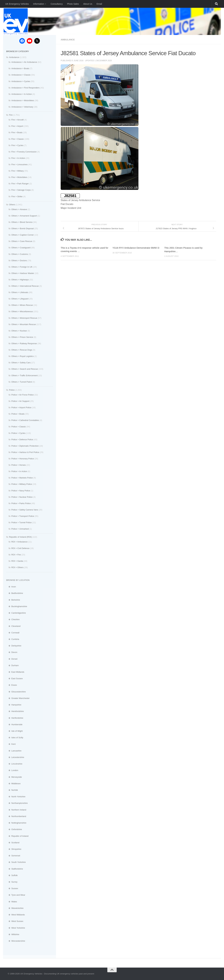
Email (99, 4)
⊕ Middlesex (13, 784)
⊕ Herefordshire (15, 711)
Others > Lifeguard (20, 299)
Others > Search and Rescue (25, 369)
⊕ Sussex (12, 888)
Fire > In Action (18, 158)
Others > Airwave (19, 209)
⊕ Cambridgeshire (16, 613)
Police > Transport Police (23, 516)
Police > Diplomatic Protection (25, 446)
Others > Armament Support (24, 216)
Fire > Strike (17, 196)
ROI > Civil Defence (20, 548)
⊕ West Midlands (15, 915)
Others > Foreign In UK (22, 267)
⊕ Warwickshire (15, 908)
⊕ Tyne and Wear (16, 895)
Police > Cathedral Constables (25, 420)
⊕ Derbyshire (14, 646)
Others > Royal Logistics (22, 356)
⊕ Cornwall (13, 633)
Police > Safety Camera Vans (25, 510)
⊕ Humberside (14, 724)
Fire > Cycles (17, 145)
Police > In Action (19, 471)
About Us (88, 4)
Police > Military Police (22, 484)
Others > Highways (20, 280)
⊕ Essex (12, 685)
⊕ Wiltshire (13, 934)
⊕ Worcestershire (16, 941)
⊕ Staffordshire (15, 869)
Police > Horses (19, 465)
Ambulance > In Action (22, 94)
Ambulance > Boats (20, 68)
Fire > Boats (17, 132)
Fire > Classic (18, 139)
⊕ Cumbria (13, 639)
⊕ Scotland (13, 843)
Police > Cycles (18, 433)
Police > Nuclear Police (22, 497)
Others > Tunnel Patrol (22, 382)
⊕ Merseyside (14, 777)
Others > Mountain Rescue (24, 324)
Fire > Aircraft (17, 120)
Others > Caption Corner (23, 235)
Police (12, 390)
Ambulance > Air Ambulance (24, 62)
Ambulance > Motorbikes (23, 100)
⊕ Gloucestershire (16, 692)
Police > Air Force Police (22, 395)
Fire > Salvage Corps (21, 190)
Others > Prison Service (22, 337)
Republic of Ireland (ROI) (20, 537)
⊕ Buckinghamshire (17, 606)
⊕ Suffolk (12, 875)
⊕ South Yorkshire (16, 862)
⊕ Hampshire (14, 705)
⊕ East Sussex (14, 678)
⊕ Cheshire (13, 619)
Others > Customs (20, 254)
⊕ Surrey (12, 882)
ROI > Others (17, 567)
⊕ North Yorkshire (16, 797)
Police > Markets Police (22, 478)
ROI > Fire (16, 555)
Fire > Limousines (19, 164)
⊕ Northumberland (16, 816)
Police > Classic (19, 427)
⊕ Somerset (13, 856)
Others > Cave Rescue (22, 241)
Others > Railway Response (24, 343)
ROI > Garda (17, 561)
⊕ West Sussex (15, 921)
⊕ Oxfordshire (14, 829)
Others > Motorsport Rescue (24, 318)
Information (39, 4)
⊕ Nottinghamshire (16, 823)
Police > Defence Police (22, 440)
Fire (11, 115)
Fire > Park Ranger (20, 184)
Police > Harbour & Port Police (25, 452)
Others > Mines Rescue (22, 305)
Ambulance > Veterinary (22, 107)
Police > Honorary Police (23, 459)
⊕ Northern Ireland (16, 810)
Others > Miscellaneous (22, 311)
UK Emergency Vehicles (17, 4)
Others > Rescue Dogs (22, 350)
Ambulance (68, 40)
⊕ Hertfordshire (15, 718)
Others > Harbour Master (23, 273)
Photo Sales (73, 4)
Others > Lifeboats (20, 292)
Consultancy (57, 4)
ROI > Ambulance (19, 542)
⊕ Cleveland (13, 626)
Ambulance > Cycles (21, 81)
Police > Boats (18, 414)
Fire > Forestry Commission (24, 152)
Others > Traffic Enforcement (24, 375)
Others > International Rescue (25, 286)
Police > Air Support (20, 401)
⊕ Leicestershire (15, 757)
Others (12, 205)
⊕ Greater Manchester (18, 698)
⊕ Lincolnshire (14, 764)
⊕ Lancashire (14, 751)
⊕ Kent (11, 744)
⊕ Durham (12, 665)
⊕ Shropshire (14, 849)
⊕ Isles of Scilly (15, 738)
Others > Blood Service (22, 222)
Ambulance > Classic (21, 75)
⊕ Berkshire (13, 600)
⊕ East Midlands (15, 672)
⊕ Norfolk (12, 790)
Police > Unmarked (20, 529)
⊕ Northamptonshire (17, 803)
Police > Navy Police (21, 491)
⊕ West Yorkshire (16, 928)
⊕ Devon (12, 652)
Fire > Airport (17, 126)
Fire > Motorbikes (19, 177)
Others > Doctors (19, 260)
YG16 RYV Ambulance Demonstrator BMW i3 (136, 248)
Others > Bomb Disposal (22, 228)
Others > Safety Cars (21, 363)
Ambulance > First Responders (25, 88)
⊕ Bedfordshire (15, 593)
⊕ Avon (11, 587)
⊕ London (12, 770)
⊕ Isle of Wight (14, 731)
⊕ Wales (12, 902)
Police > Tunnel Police (21, 522)
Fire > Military (18, 171)
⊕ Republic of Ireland (17, 836)
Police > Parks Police (21, 503)
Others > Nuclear (19, 331)
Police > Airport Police (21, 407)
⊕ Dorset (12, 659)
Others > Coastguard (21, 248)
